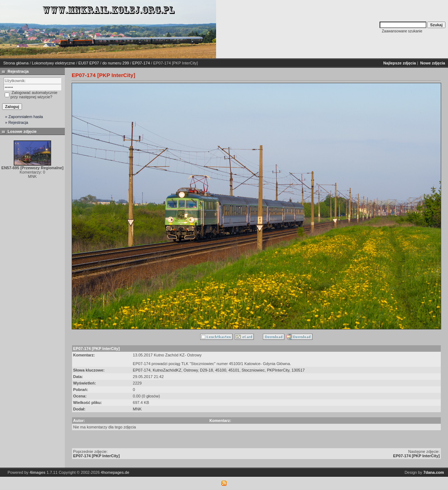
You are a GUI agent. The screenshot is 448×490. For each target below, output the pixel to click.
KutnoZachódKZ (167, 370)
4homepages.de (115, 472)
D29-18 (206, 370)
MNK (137, 409)
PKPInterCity (278, 370)
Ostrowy (191, 370)
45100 (221, 370)
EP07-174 (141, 63)
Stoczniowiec (253, 370)
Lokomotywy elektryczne (54, 63)
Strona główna (16, 63)
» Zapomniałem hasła (24, 117)
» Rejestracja (17, 122)
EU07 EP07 (89, 63)
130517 (298, 370)
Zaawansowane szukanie (402, 31)
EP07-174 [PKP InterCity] (96, 456)
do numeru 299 (116, 63)
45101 (234, 370)
